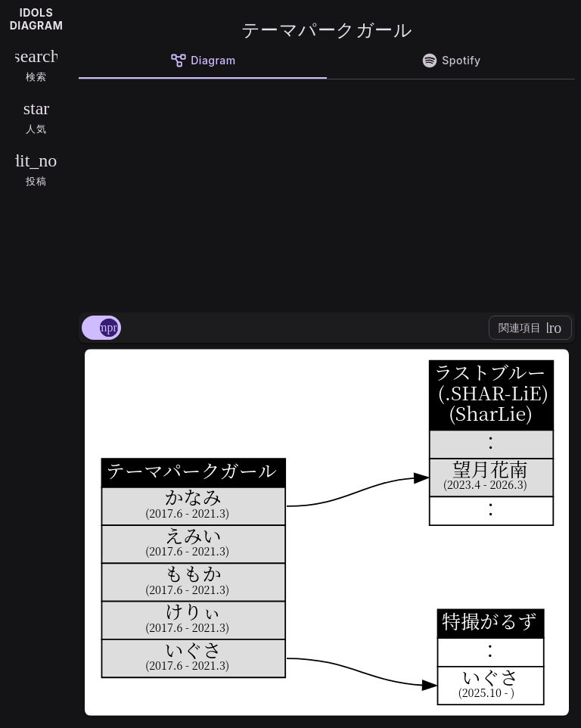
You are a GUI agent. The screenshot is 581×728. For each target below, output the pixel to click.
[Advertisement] (327, 193)
